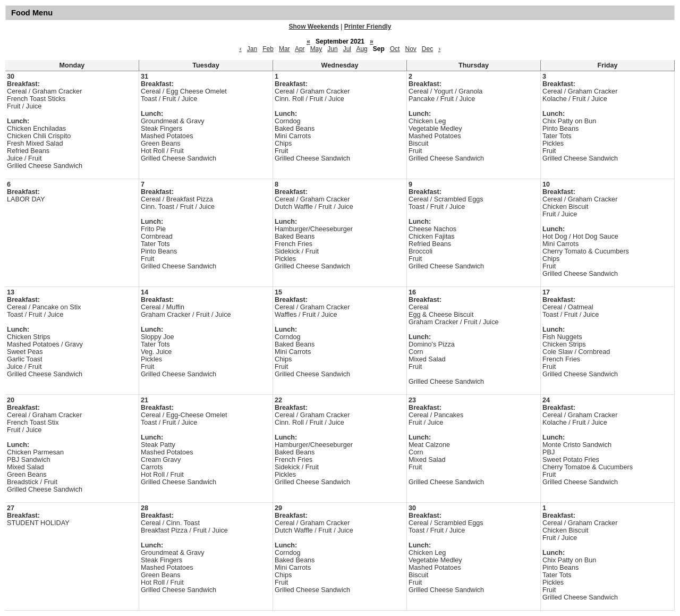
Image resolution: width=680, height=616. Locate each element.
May (316, 49)
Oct (395, 49)
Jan (252, 49)
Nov (410, 49)
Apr (300, 49)
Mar (284, 49)
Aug (362, 49)
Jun (332, 49)
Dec (427, 49)
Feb (268, 49)
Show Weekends (314, 27)
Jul (347, 49)
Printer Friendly (368, 27)
